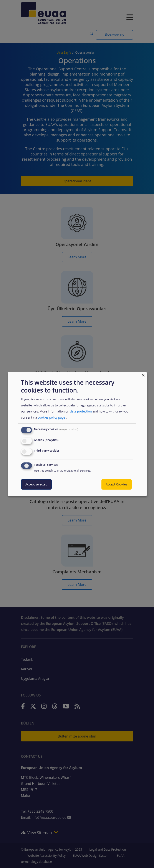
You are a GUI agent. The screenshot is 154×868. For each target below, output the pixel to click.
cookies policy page (51, 417)
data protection (81, 411)
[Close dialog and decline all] (143, 375)
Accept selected (36, 484)
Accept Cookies (116, 484)
